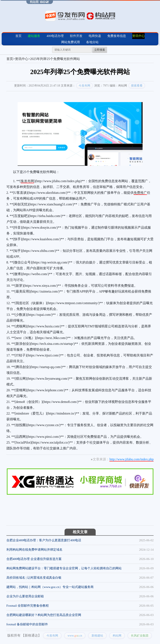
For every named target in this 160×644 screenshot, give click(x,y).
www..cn (75, 636)
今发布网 (84, 86)
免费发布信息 (117, 36)
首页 (18, 36)
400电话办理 (55, 36)
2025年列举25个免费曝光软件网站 (55, 59)
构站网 (117, 636)
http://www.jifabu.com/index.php (131, 459)
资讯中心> (23, 59)
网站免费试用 (71, 42)
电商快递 (95, 36)
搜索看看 (137, 86)
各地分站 (92, 42)
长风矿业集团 (140, 636)
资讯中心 (138, 36)
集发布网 (27, 181)
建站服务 (34, 36)
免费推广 (140, 193)
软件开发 (76, 36)
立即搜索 (100, 50)
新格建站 (97, 636)
